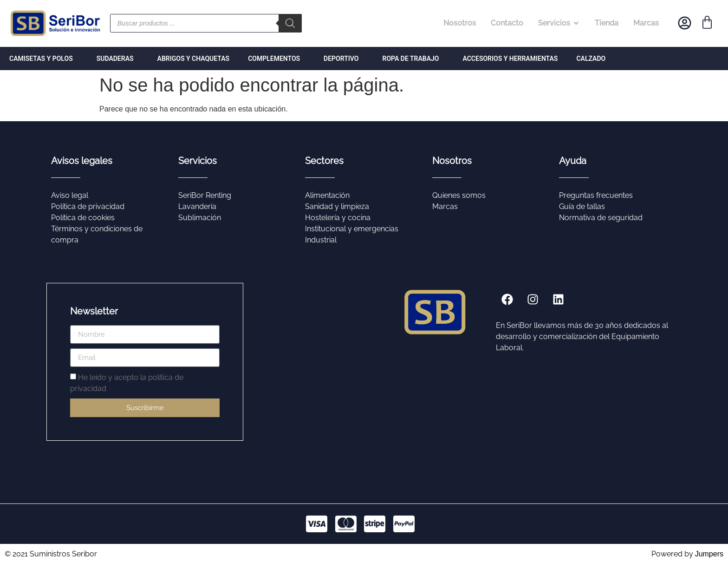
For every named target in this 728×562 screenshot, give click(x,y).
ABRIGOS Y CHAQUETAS (194, 59)
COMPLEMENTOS (276, 59)
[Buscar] (290, 23)
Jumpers (709, 554)
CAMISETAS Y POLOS (44, 59)
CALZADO (591, 59)
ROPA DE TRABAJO (413, 59)
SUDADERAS (118, 59)
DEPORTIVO (344, 59)
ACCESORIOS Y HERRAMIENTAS (510, 59)
